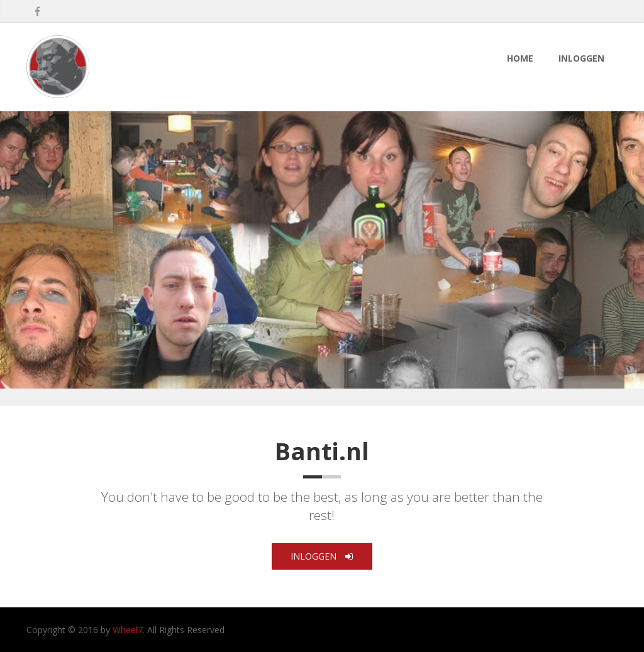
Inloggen (581, 58)
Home (520, 58)
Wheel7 (128, 630)
